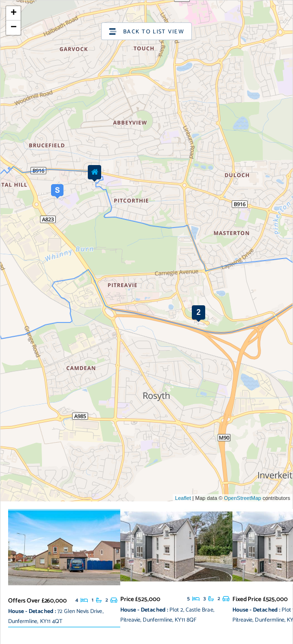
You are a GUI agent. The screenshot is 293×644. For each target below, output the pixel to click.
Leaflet (183, 498)
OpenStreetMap (242, 498)
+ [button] (14, 13)
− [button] (14, 28)
